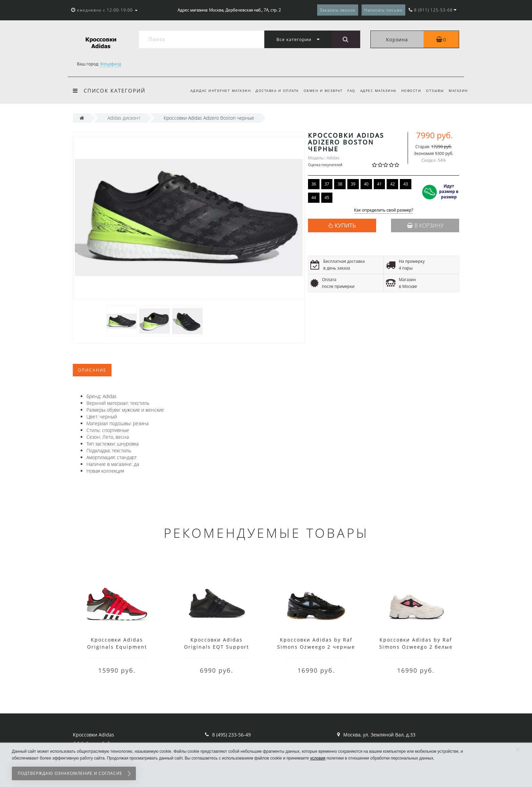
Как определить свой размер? (384, 210)
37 (327, 184)
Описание (92, 370)
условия (318, 758)
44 (314, 198)
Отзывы (434, 91)
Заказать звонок (338, 10)
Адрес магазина (375, 91)
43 (406, 184)
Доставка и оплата (271, 91)
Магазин (458, 91)
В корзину (425, 225)
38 (340, 184)
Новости (409, 91)
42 (392, 184)
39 (353, 184)
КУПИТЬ (345, 225)
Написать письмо (383, 10)
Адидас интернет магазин (213, 91)
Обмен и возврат (318, 91)
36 (314, 184)
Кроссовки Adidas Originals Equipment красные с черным (117, 647)
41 (380, 184)
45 (327, 198)
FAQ (347, 91)
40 (366, 184)
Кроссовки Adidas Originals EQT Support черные (217, 647)
